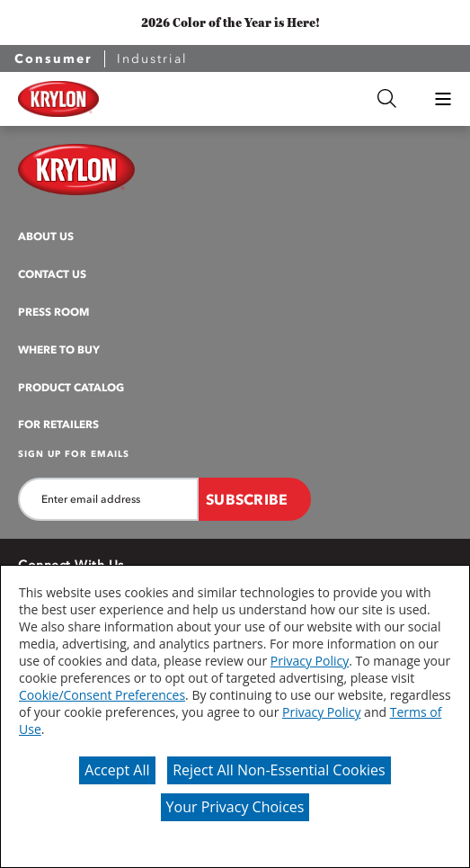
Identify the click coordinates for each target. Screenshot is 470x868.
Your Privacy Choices (235, 807)
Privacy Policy (310, 661)
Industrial (152, 59)
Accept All (117, 770)
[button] (443, 99)
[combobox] (247, 98)
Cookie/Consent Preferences (102, 695)
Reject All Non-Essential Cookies (279, 770)
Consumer (53, 59)
